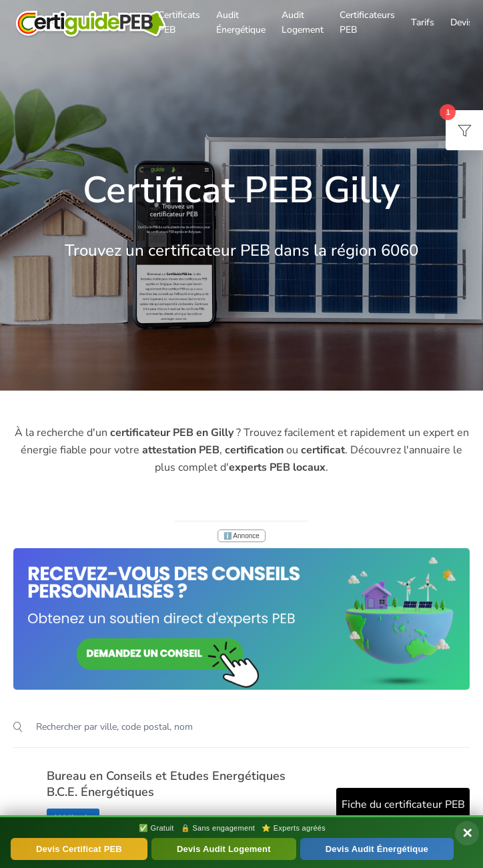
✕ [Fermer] (467, 833)
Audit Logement (303, 22)
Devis (462, 22)
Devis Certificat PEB (79, 849)
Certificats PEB (179, 22)
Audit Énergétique (241, 22)
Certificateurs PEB (367, 22)
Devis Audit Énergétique (377, 849)
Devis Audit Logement (224, 849)
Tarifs (423, 22)
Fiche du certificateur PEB (403, 805)
